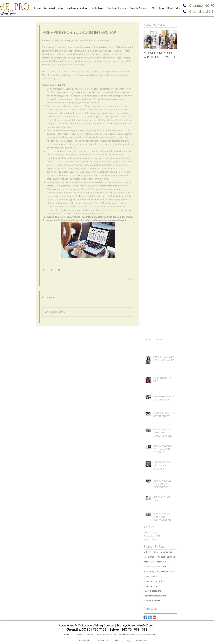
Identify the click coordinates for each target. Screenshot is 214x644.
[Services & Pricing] (84, 635)
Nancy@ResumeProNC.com (136, 625)
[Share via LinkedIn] (59, 270)
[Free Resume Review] (107, 635)
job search (162, 567)
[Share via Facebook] (44, 270)
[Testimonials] (84, 641)
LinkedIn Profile (151, 552)
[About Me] (103, 641)
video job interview (152, 601)
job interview (149, 567)
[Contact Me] (140, 641)
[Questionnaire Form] (147, 635)
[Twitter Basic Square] (150, 617)
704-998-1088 (138, 630)
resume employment (165, 572)
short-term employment (155, 596)
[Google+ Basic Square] (155, 617)
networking (149, 572)
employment (149, 557)
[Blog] (117, 641)
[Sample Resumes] (127, 635)
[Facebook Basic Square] (145, 617)
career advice (166, 552)
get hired (171, 557)
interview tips (163, 562)
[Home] (67, 635)
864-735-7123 (96, 630)
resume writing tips (152, 586)
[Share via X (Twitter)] (51, 270)
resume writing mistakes (155, 581)
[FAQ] (128, 641)
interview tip (149, 562)
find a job (161, 557)
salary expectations (152, 591)
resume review (150, 576)
